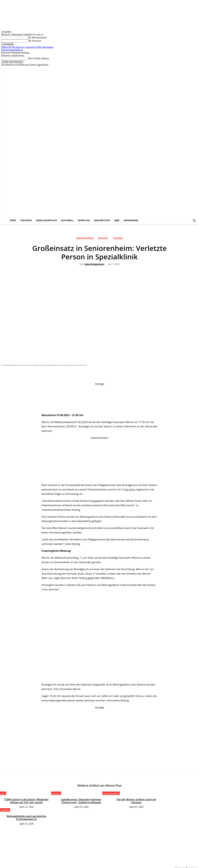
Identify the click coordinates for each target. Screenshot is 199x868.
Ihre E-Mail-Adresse (39, 58)
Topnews (118, 239)
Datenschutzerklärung (12, 50)
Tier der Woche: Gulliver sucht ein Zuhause (136, 800)
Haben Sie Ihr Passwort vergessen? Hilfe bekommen (27, 47)
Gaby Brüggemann (94, 264)
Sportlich (56, 793)
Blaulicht (103, 239)
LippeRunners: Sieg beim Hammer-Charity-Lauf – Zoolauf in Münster (81, 801)
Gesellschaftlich (85, 239)
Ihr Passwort (35, 41)
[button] (194, 220)
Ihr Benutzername (37, 38)
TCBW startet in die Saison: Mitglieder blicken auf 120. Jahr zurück (26, 801)
